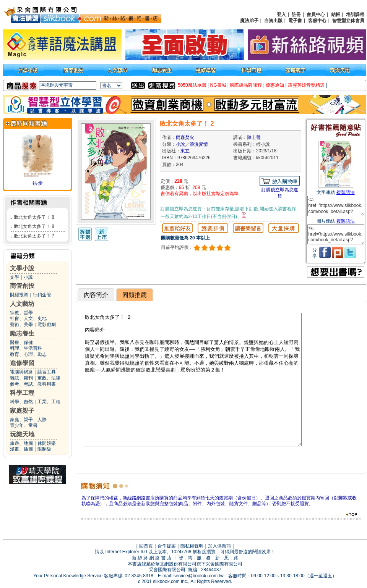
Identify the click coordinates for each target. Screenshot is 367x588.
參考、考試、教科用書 (33, 384)
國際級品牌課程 (246, 85)
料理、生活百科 (26, 348)
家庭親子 (22, 411)
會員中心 (316, 15)
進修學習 (22, 363)
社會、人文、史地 (28, 318)
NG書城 (218, 85)
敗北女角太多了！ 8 (34, 217)
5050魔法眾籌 (192, 85)
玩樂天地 (22, 434)
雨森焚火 (185, 137)
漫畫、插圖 (21, 449)
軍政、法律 (49, 378)
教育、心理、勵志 (28, 354)
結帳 (336, 15)
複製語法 (346, 192)
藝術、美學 (21, 325)
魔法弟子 (249, 21)
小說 (28, 277)
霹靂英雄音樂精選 (306, 85)
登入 (281, 15)
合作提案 (167, 546)
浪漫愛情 (199, 144)
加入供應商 (219, 546)
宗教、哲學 (21, 313)
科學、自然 (21, 402)
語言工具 (47, 372)
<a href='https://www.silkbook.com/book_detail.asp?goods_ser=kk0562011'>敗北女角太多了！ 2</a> (336, 206)
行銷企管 (42, 295)
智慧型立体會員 (348, 21)
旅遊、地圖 (21, 443)
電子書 (295, 21)
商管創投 (22, 286)
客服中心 (317, 21)
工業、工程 (49, 402)
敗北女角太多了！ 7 (34, 236)
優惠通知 (275, 85)
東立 (185, 151)
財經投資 (19, 295)
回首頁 (146, 546)
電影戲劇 (47, 325)
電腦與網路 (21, 372)
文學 (15, 277)
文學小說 (22, 268)
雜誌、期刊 (21, 378)
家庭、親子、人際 (28, 420)
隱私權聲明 (192, 546)
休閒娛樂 (47, 443)
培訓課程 (355, 15)
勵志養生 (22, 334)
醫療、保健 (21, 342)
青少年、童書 (24, 425)
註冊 (296, 15)
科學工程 (22, 393)
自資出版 (273, 21)
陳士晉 (254, 137)
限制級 (44, 449)
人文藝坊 (22, 304)
